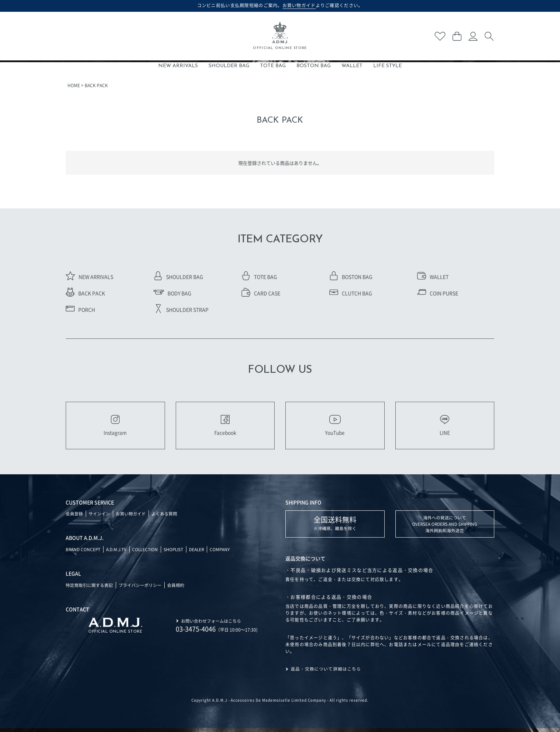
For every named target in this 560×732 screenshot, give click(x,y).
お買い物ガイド (131, 517)
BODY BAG (172, 293)
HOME (74, 85)
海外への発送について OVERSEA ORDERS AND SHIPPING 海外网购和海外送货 (445, 528)
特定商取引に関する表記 (89, 589)
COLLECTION (146, 553)
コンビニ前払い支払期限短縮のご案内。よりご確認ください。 (280, 5)
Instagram (115, 427)
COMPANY (223, 553)
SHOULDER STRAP (181, 310)
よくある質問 (164, 517)
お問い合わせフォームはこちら (211, 624)
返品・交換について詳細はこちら (326, 673)
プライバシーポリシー (140, 589)
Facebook (225, 427)
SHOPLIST (176, 553)
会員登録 (74, 517)
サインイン (99, 517)
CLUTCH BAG (351, 293)
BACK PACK (85, 293)
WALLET (352, 66)
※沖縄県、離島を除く (335, 527)
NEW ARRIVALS (178, 66)
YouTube (335, 427)
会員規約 (176, 589)
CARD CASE (261, 293)
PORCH (80, 310)
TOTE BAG (273, 66)
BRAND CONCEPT (83, 553)
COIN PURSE (438, 293)
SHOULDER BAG (229, 66)
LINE (445, 427)
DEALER (200, 553)
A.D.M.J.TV (117, 553)
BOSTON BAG (314, 66)
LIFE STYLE (387, 66)
